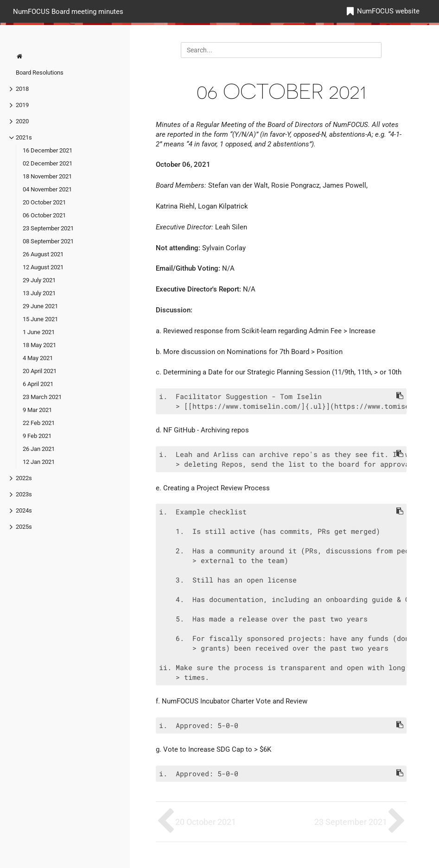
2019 (22, 105)
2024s (24, 510)
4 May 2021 (38, 358)
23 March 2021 (42, 397)
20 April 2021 (40, 371)
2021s (24, 137)
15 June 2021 (40, 319)
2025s (24, 527)
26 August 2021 (43, 254)
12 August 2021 (43, 267)
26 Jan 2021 (39, 449)
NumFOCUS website (388, 11)
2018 (22, 89)
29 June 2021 (40, 306)
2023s (24, 494)
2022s (24, 478)
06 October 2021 (44, 215)
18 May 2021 (39, 345)
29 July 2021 (39, 280)
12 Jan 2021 (39, 462)
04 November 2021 (47, 189)
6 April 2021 (38, 384)
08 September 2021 (48, 241)
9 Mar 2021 (37, 410)
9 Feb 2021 (37, 436)
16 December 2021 (48, 150)
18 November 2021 (47, 176)
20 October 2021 (44, 202)
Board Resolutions (40, 73)
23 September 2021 (48, 228)
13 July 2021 (39, 293)
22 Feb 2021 (39, 423)
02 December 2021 (48, 163)
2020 (22, 121)
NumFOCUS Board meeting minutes (68, 11)
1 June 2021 (39, 332)
